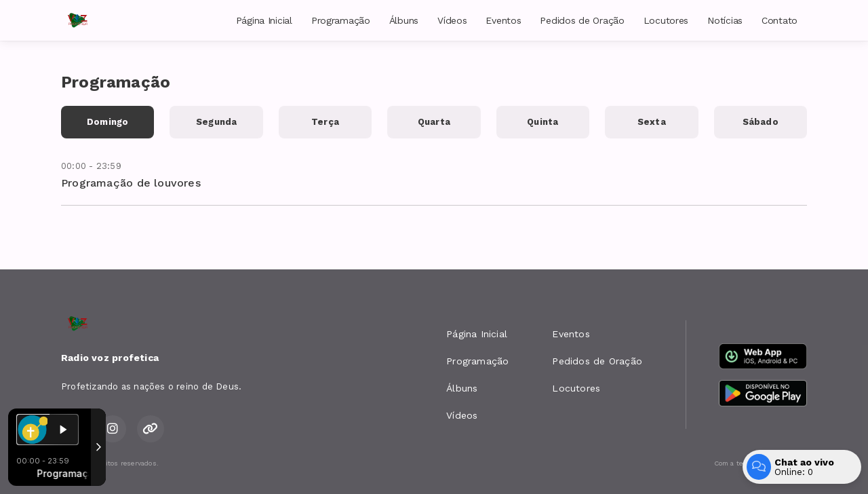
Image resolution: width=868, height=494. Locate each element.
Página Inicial (264, 20)
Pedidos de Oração (582, 20)
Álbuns (404, 20)
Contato (780, 20)
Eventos (503, 20)
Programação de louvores (131, 183)
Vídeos (452, 20)
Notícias (725, 20)
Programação (341, 20)
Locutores (666, 20)
